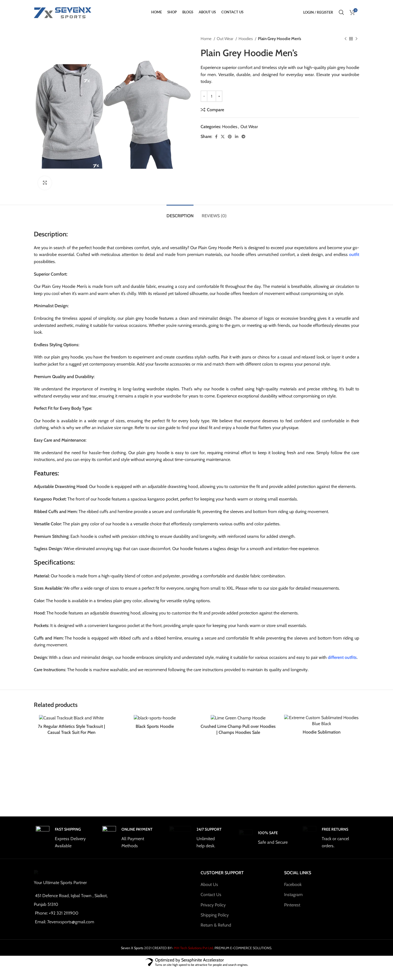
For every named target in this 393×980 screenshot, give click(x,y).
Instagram (293, 901)
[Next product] (356, 39)
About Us (209, 890)
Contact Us (211, 901)
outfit (354, 254)
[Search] (341, 12)
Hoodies (246, 39)
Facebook (293, 890)
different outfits (342, 657)
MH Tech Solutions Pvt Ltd (193, 959)
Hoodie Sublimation (322, 795)
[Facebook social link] (216, 137)
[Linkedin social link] (237, 137)
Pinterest (292, 911)
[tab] (180, 213)
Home (206, 39)
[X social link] (223, 137)
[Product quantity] (212, 96)
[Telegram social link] (243, 137)
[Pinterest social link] (230, 137)
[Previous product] (346, 39)
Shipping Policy (215, 921)
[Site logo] (62, 12)
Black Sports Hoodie (155, 795)
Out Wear (225, 39)
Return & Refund (216, 931)
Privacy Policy (213, 911)
